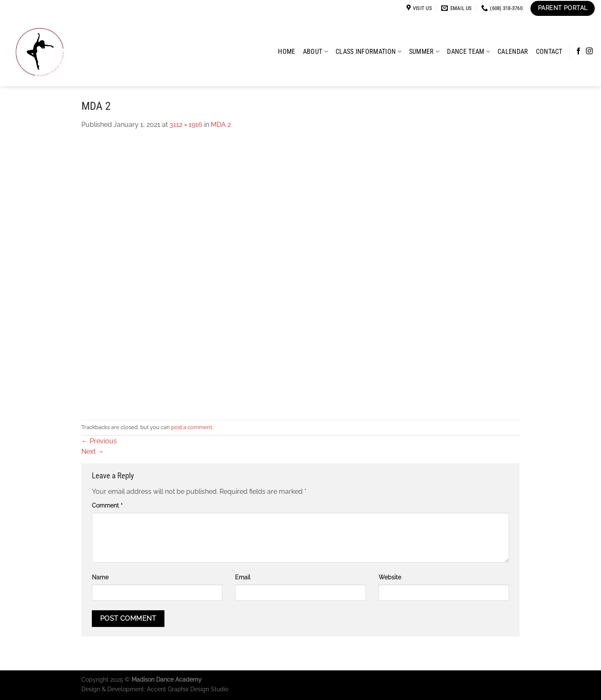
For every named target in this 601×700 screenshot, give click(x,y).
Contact (549, 52)
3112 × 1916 (186, 125)
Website (390, 577)
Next (93, 451)
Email (243, 577)
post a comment (192, 427)
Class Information (369, 52)
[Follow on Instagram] (589, 51)
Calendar (513, 52)
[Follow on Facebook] (578, 51)
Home (287, 52)
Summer (424, 52)
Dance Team (468, 52)
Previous (99, 441)
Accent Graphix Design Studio (188, 689)
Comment (107, 505)
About (316, 52)
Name (100, 577)
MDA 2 (221, 125)
